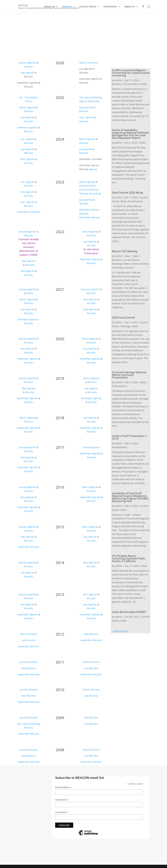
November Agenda (27, 127)
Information (110, 7)
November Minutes (29, 547)
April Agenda (90, 594)
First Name (62, 800)
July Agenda (27, 117)
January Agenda (28, 63)
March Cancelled (88, 63)
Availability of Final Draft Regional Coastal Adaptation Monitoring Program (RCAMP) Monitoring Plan (130, 497)
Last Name (62, 812)
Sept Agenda (27, 271)
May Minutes (91, 634)
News (144, 84)
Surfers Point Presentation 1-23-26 (130, 437)
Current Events (88, 7)
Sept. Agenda (87, 117)
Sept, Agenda (27, 159)
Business (67, 7)
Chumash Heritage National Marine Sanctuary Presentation (129, 375)
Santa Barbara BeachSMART (129, 612)
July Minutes (29, 640)
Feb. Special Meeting (91, 97)
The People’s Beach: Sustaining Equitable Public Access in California (129, 558)
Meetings (117, 264)
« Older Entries (120, 631)
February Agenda (90, 289)
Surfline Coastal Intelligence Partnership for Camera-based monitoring (131, 73)
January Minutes (29, 662)
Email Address (63, 787)
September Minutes (91, 640)
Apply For (130, 7)
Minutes (29, 67)
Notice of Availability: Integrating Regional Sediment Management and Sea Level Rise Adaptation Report (131, 134)
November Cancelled (29, 212)
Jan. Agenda (28, 139)
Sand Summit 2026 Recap (128, 193)
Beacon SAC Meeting (125, 251)
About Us (49, 7)
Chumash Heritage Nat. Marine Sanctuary (29, 243)
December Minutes (90, 217)
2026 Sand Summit (124, 318)
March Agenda (28, 107)
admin (119, 80)
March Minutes (29, 634)
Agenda (83, 101)
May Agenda (27, 73)
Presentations (135, 201)
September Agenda (27, 359)
